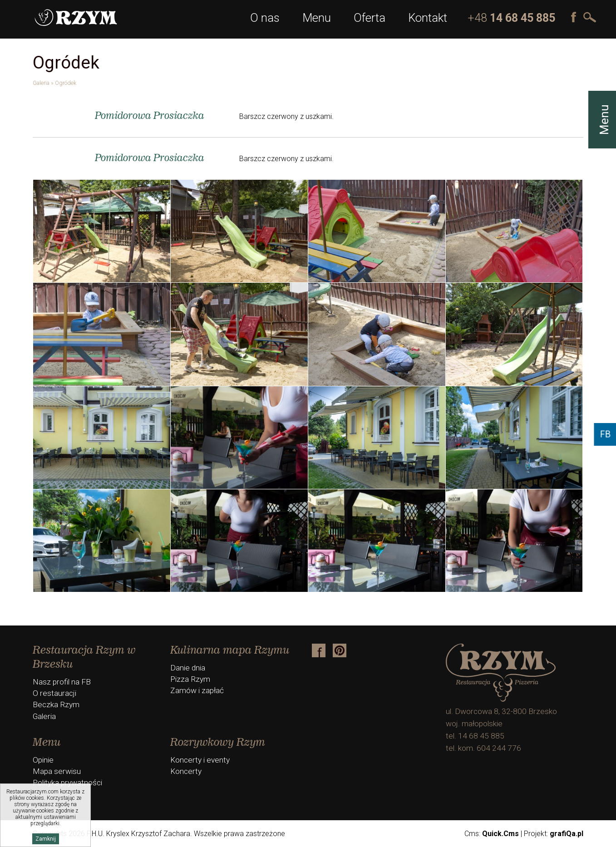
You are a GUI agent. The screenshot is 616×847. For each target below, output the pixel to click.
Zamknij (46, 839)
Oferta (370, 18)
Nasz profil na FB (62, 682)
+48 (511, 18)
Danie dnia (188, 668)
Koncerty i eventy (200, 760)
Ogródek (66, 83)
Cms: (492, 834)
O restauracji (54, 693)
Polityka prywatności (67, 783)
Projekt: (554, 834)
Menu (317, 18)
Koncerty (186, 771)
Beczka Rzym (56, 704)
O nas (265, 18)
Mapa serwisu (57, 771)
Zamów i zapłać (197, 690)
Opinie (43, 760)
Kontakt (428, 18)
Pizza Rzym (190, 679)
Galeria (41, 83)
